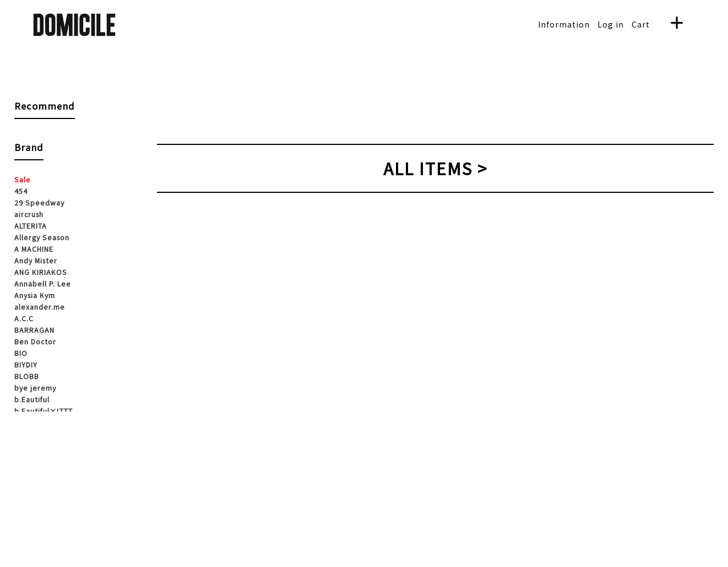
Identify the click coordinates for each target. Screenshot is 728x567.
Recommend (45, 106)
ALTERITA (31, 226)
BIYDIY (26, 365)
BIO (21, 353)
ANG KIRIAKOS (41, 272)
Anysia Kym (35, 295)
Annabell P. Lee (43, 284)
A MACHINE (34, 249)
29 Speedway (39, 203)
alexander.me (40, 307)
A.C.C (24, 318)
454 (21, 191)
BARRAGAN (34, 330)
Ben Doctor (35, 342)
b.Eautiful (32, 399)
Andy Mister (36, 261)
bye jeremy (35, 388)
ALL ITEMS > (436, 168)
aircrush (29, 214)
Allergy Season (42, 237)
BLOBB (27, 376)
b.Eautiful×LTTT (44, 411)
